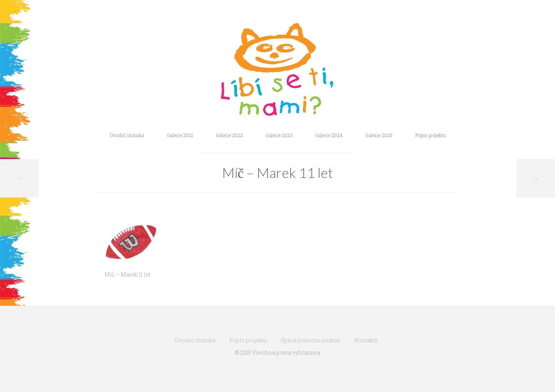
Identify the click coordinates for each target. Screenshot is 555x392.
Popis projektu (431, 135)
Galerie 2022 (229, 135)
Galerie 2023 (279, 135)
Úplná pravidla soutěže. (311, 340)
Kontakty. (366, 340)
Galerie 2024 (329, 135)
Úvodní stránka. (196, 340)
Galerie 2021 (180, 135)
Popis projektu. (249, 340)
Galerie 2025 (379, 135)
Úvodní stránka (127, 135)
